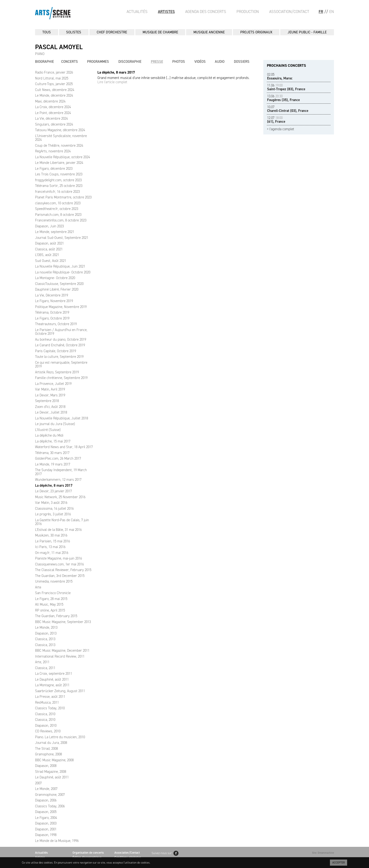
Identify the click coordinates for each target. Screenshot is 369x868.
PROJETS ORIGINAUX (256, 32)
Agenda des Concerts (206, 12)
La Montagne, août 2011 (52, 685)
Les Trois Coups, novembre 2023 (59, 174)
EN (332, 12)
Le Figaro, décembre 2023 (54, 169)
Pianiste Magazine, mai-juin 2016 (58, 558)
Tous (47, 32)
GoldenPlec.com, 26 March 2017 (58, 458)
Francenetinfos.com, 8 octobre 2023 (61, 220)
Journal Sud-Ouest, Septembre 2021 (62, 238)
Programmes (98, 62)
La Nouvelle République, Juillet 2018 (62, 418)
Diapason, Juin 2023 (49, 226)
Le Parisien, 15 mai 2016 (52, 541)
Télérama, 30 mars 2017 (52, 453)
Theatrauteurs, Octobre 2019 (56, 324)
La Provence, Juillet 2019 (53, 384)
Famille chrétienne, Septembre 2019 (61, 378)
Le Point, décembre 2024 (53, 113)
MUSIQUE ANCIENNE (209, 32)
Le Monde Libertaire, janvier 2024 (59, 163)
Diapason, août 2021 (49, 243)
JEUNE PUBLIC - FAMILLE (307, 32)
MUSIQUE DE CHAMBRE (160, 32)
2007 (38, 783)
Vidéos (200, 62)
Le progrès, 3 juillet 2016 (53, 514)
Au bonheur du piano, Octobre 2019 (61, 339)
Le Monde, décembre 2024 (54, 95)
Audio (220, 62)
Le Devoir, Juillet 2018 (51, 412)
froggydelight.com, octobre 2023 (58, 180)
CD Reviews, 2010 (48, 731)
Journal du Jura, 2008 (51, 743)
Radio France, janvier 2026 (54, 72)
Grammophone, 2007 (50, 795)
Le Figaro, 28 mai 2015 (51, 599)
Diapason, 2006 (46, 800)
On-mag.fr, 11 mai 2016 (52, 553)
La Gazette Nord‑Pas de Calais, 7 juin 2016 (62, 522)
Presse (157, 62)
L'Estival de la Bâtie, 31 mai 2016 (58, 530)
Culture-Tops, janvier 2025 (54, 84)
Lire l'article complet (112, 82)
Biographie (44, 62)
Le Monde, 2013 (46, 627)
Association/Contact (289, 12)
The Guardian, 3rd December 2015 (60, 576)
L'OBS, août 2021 (47, 255)
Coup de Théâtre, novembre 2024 (59, 146)
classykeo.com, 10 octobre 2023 (58, 203)
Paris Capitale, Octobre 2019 (56, 351)
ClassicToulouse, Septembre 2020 (59, 284)
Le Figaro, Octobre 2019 (52, 318)
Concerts (70, 62)
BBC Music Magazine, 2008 (54, 760)
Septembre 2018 (47, 401)
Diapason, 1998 (46, 835)
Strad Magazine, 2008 (51, 772)
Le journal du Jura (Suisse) (55, 424)
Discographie (130, 62)
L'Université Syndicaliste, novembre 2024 (61, 138)
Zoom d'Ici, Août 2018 (50, 407)
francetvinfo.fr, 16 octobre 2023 (57, 192)
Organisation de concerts (88, 853)
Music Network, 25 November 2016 (60, 497)
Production (248, 12)
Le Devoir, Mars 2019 (50, 395)
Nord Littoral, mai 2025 (52, 78)
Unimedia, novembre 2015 (54, 581)
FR (321, 12)
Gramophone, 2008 (48, 754)
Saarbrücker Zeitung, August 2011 (60, 691)
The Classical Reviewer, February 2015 (63, 570)
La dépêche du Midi (49, 435)
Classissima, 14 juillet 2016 (54, 509)
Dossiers (242, 62)
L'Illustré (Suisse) (48, 430)
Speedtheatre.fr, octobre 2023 (57, 209)
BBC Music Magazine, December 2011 (62, 651)
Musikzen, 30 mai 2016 (51, 535)
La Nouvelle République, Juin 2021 (60, 266)
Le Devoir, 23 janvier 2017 (53, 491)
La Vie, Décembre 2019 (52, 295)
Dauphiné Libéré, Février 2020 (57, 289)
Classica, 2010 (45, 714)
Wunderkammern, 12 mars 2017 (58, 480)
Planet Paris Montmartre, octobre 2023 (63, 197)
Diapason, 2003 (46, 823)
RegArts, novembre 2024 (53, 151)
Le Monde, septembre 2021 (55, 232)
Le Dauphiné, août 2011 (52, 679)
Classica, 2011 (45, 668)
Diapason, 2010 (46, 726)
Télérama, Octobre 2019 (52, 312)
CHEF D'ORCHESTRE (112, 32)
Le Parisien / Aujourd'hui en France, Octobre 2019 (61, 332)
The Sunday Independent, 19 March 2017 (61, 472)
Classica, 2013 (45, 639)
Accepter (339, 863)
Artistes (166, 12)
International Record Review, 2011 (60, 656)
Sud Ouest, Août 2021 (51, 261)
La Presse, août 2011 (50, 697)
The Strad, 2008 (46, 749)
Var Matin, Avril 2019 (50, 389)
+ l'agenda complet (281, 129)
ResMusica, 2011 (47, 702)
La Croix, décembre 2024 (53, 107)
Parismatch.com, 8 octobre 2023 (58, 215)
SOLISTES (74, 32)
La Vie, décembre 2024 (51, 118)
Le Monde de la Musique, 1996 (57, 841)
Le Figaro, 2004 (46, 818)
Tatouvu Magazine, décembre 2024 (60, 130)
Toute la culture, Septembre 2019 (59, 357)
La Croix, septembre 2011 (54, 674)
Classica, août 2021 (49, 249)
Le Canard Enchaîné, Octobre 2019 (60, 345)
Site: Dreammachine (323, 853)
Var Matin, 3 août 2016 (51, 503)
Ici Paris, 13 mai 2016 (50, 547)
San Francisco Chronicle (53, 593)
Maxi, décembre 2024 (50, 101)
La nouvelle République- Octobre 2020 (63, 272)
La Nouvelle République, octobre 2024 (62, 157)
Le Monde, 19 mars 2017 (53, 464)
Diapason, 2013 (46, 633)
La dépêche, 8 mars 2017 (54, 485)
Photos (179, 62)
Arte (38, 587)
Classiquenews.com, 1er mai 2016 (59, 564)
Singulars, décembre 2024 (54, 124)
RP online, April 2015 (50, 610)
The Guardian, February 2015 (56, 616)
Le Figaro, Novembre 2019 (54, 301)
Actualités (137, 12)
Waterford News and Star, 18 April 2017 (64, 447)
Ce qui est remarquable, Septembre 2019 (61, 365)
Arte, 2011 (42, 662)
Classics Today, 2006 (50, 806)
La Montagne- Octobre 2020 (55, 278)
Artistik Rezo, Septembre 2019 (57, 372)
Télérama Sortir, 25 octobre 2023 (59, 186)
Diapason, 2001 (46, 829)
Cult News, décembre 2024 (55, 90)
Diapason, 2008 (46, 766)
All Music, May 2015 (49, 604)
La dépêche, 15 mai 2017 (53, 441)
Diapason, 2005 (46, 812)
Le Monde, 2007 (46, 789)
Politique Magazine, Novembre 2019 (61, 307)
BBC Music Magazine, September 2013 (63, 622)
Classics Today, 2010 (50, 708)
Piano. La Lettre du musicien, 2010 (60, 737)
